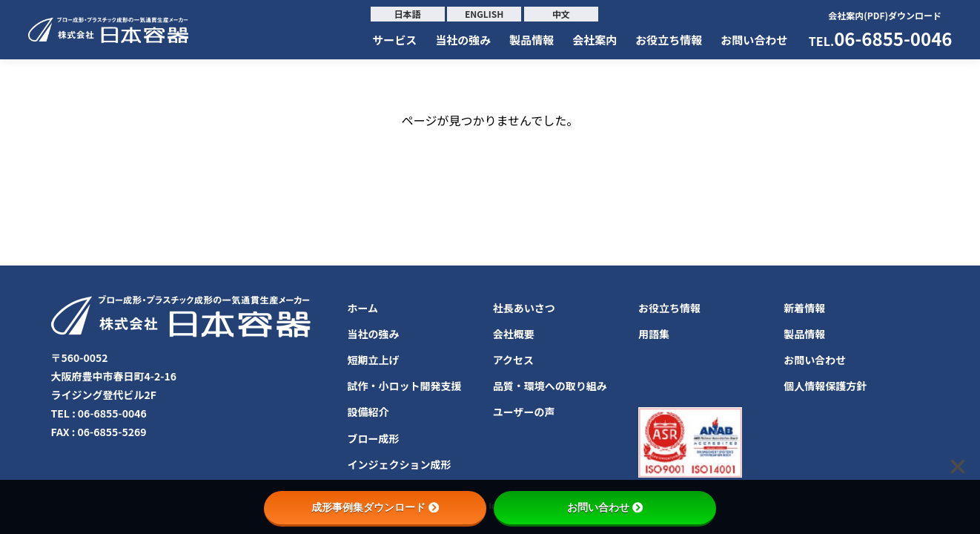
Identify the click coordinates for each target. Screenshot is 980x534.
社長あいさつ (524, 308)
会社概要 (514, 334)
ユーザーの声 (524, 412)
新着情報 (804, 308)
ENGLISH (484, 14)
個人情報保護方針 (825, 386)
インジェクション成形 (400, 464)
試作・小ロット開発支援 (405, 386)
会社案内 (595, 40)
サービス (394, 40)
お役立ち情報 (669, 40)
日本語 (408, 14)
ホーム (363, 308)
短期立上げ (374, 360)
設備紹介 (368, 412)
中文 (561, 14)
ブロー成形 (374, 438)
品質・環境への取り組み (550, 386)
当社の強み (463, 40)
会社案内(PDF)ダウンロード (885, 15)
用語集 (654, 334)
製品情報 (532, 40)
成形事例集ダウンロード (375, 507)
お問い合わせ (754, 40)
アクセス (513, 360)
